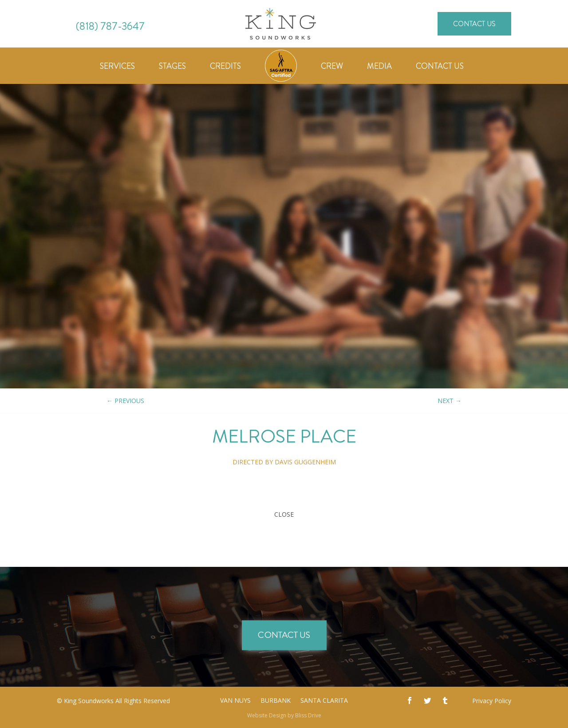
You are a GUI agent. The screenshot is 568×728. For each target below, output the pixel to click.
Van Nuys (235, 701)
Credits (225, 67)
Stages (172, 67)
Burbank (276, 701)
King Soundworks (89, 701)
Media (379, 67)
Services (117, 67)
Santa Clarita (324, 701)
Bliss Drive (308, 715)
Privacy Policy (492, 701)
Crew (332, 67)
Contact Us (474, 24)
